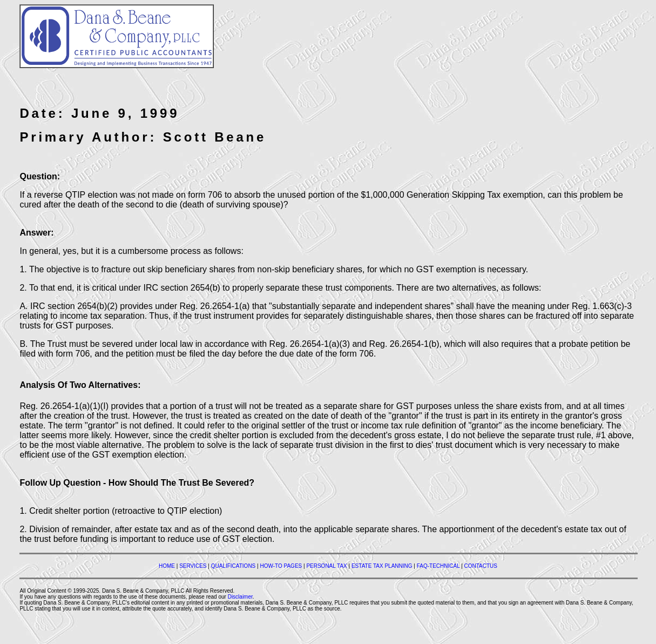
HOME (167, 566)
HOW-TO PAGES (281, 566)
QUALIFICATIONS (234, 566)
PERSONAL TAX (326, 566)
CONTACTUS (481, 566)
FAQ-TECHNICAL (438, 566)
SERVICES (193, 566)
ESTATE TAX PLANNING (382, 566)
